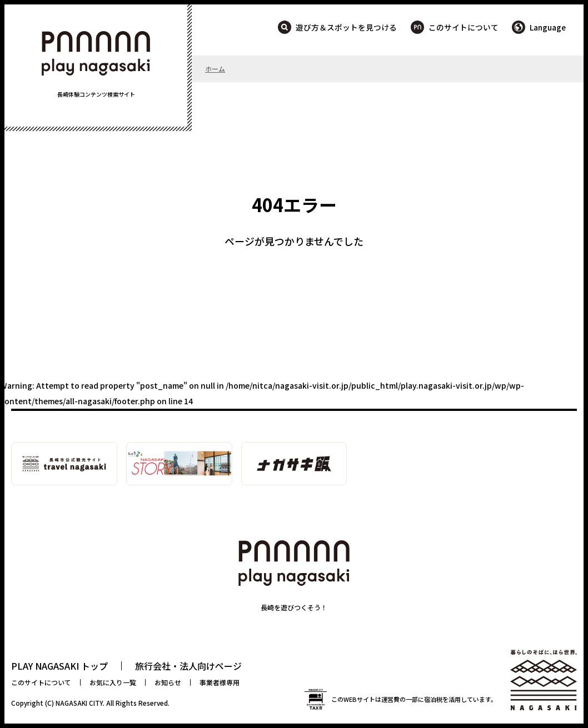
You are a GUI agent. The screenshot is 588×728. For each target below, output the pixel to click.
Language (548, 27)
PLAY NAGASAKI (96, 53)
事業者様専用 (220, 682)
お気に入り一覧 (113, 682)
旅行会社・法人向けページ (188, 666)
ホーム (215, 69)
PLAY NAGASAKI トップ (59, 666)
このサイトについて (464, 27)
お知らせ (168, 682)
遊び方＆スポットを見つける (346, 27)
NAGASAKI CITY (79, 703)
